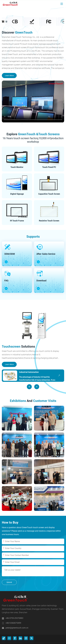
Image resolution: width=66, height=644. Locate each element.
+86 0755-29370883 (14, 618)
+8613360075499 (13, 623)
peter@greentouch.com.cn (17, 628)
